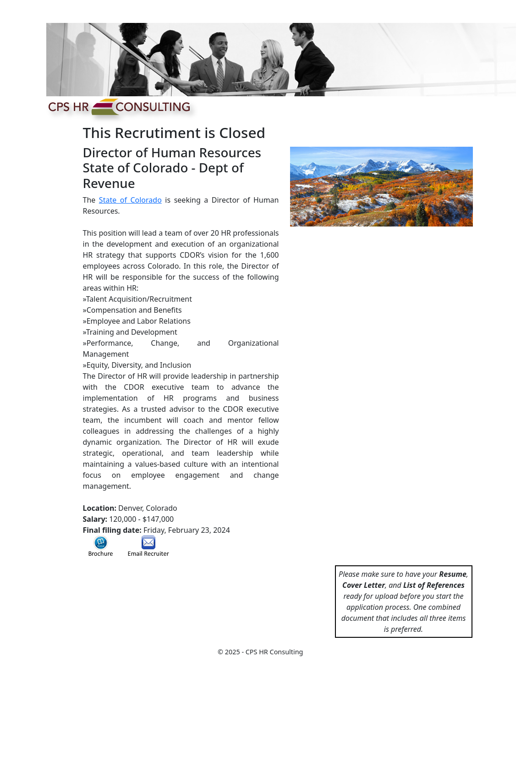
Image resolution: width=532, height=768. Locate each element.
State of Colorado (130, 200)
